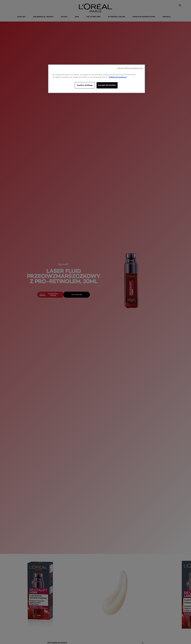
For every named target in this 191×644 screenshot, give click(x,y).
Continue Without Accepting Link (130, 68)
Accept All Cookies (107, 85)
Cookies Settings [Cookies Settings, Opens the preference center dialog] (85, 85)
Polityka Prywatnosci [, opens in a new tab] (118, 77)
